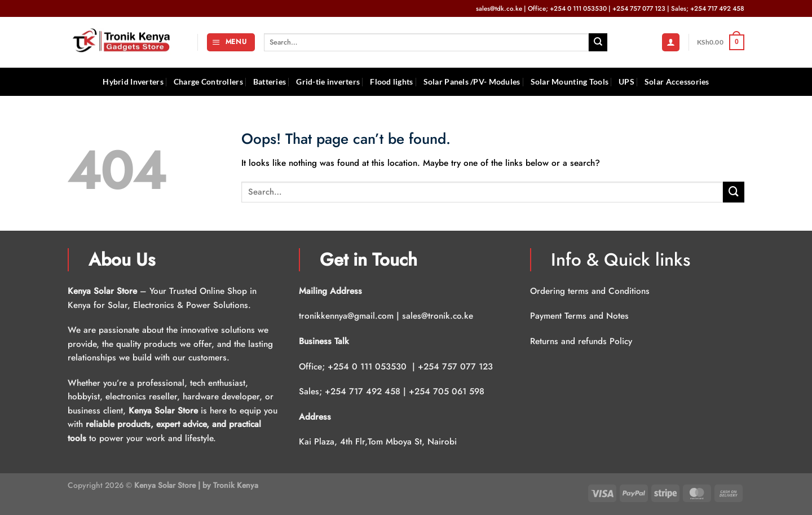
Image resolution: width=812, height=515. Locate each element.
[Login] (671, 42)
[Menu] (231, 42)
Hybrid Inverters (133, 82)
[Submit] (598, 42)
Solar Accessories (677, 82)
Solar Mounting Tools (570, 82)
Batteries (270, 82)
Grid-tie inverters (328, 82)
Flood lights (391, 82)
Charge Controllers (208, 82)
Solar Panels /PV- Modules (472, 82)
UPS (626, 82)
